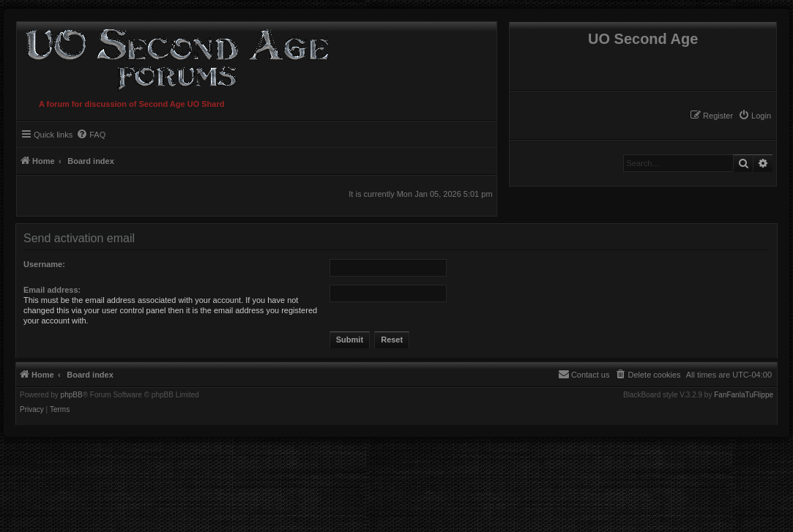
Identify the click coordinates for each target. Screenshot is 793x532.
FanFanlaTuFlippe (744, 395)
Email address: (52, 290)
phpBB (72, 395)
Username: (44, 264)
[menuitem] (755, 116)
